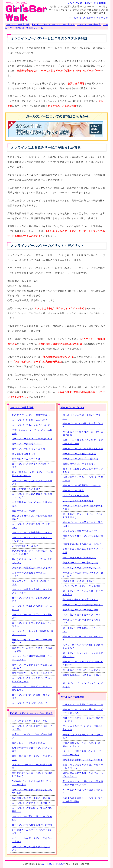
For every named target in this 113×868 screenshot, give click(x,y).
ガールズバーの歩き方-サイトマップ (89, 18)
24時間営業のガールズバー (26, 546)
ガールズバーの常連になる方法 (79, 454)
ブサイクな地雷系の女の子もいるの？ (32, 568)
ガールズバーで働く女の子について (31, 425)
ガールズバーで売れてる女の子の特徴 (32, 825)
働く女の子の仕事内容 (24, 454)
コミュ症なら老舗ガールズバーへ (80, 531)
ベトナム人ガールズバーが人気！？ (82, 568)
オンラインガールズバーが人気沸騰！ (88, 3)
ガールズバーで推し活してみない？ (82, 670)
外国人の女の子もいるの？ (26, 489)
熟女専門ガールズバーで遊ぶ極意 (80, 610)
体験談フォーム (35, 28)
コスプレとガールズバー (76, 496)
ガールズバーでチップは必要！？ (30, 703)
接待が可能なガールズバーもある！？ (32, 673)
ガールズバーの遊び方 (89, 24)
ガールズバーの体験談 (72, 697)
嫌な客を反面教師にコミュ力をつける (83, 760)
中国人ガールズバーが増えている (80, 563)
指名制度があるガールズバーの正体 (31, 798)
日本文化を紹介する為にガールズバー (83, 544)
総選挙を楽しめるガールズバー (79, 581)
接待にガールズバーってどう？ (79, 464)
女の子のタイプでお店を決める (29, 743)
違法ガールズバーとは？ (25, 511)
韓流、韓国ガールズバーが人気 (79, 558)
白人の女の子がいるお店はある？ (80, 599)
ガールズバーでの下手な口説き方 (80, 459)
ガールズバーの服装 (73, 490)
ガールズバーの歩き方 (54, 864)
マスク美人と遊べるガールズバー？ (82, 615)
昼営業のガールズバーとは (26, 459)
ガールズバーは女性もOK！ (27, 444)
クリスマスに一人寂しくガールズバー (83, 704)
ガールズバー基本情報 (18, 24)
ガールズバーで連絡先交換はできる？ (32, 532)
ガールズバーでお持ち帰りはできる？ (83, 605)
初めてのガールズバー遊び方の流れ (31, 415)
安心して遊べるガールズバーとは (30, 721)
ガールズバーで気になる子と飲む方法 (83, 449)
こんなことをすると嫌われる (78, 501)
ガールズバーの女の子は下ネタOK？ (31, 803)
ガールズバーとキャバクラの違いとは (32, 439)
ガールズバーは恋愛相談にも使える (82, 485)
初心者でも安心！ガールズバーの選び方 (53, 24)
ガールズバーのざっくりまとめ (29, 449)
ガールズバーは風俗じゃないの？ (30, 420)
